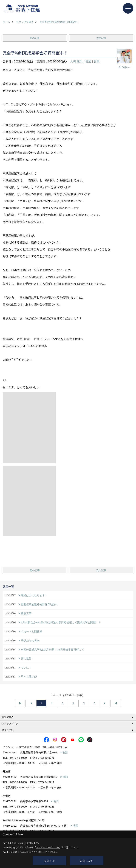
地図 (65, 752)
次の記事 (101, 38)
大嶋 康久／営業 (81, 61)
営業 (97, 61)
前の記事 (35, 38)
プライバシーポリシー (48, 847)
